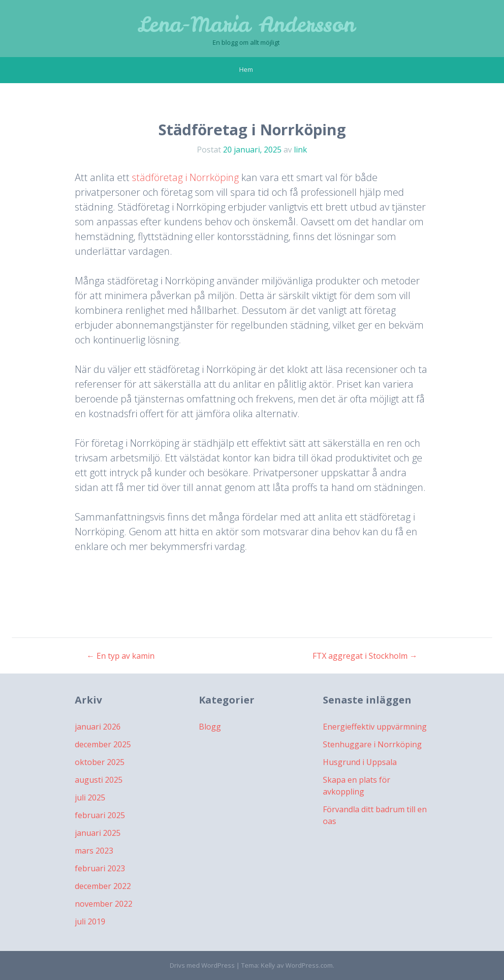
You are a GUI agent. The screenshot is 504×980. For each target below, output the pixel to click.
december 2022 (103, 886)
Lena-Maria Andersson (246, 25)
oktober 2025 (100, 762)
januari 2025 (98, 833)
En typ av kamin (121, 656)
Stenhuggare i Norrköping (372, 744)
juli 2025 (90, 797)
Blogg (210, 727)
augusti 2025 (99, 780)
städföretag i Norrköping (185, 177)
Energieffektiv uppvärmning (375, 727)
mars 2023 (94, 851)
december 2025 (103, 744)
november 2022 (104, 904)
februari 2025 (100, 815)
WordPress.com (309, 965)
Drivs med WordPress (202, 965)
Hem (246, 69)
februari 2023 (100, 868)
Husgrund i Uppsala (360, 762)
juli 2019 (90, 921)
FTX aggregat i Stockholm (365, 656)
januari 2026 (98, 727)
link (300, 150)
